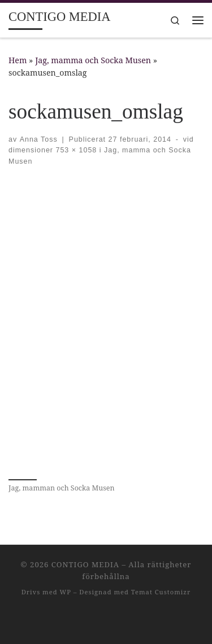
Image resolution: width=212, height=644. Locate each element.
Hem (18, 60)
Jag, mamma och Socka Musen (93, 60)
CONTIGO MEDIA (85, 564)
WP (65, 592)
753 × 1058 (75, 150)
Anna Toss (39, 139)
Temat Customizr (161, 592)
